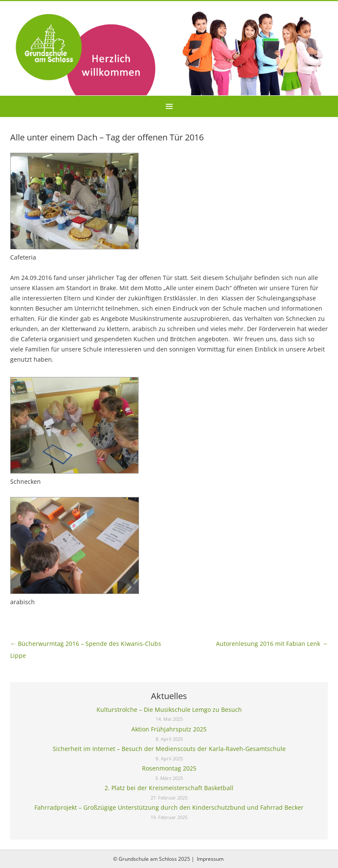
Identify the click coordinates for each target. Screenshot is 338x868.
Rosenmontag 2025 (169, 768)
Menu (169, 106)
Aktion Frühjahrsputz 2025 (169, 729)
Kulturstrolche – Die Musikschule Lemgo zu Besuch (169, 710)
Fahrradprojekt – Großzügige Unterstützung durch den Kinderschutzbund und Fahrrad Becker (169, 807)
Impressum (210, 859)
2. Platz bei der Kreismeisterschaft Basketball (169, 788)
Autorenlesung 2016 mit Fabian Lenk (272, 644)
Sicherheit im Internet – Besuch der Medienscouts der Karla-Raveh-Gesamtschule (169, 749)
